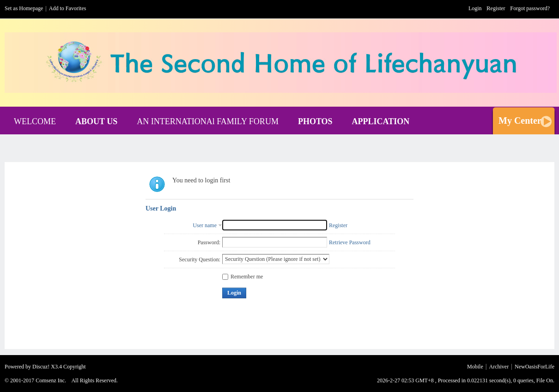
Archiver (499, 367)
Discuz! (41, 367)
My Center (520, 121)
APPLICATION (381, 121)
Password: (209, 242)
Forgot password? (530, 8)
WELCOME (35, 121)
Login (475, 8)
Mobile (475, 367)
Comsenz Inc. (51, 380)
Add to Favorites (68, 8)
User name (205, 225)
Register (496, 8)
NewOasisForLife (535, 367)
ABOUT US (96, 121)
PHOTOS (315, 121)
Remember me (243, 277)
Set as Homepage (24, 8)
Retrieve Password (350, 242)
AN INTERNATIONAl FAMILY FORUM (208, 121)
